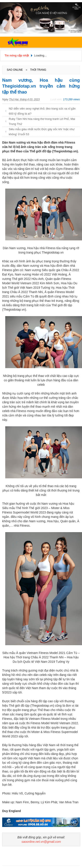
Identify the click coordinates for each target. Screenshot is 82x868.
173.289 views (71, 99)
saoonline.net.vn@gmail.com (41, 842)
